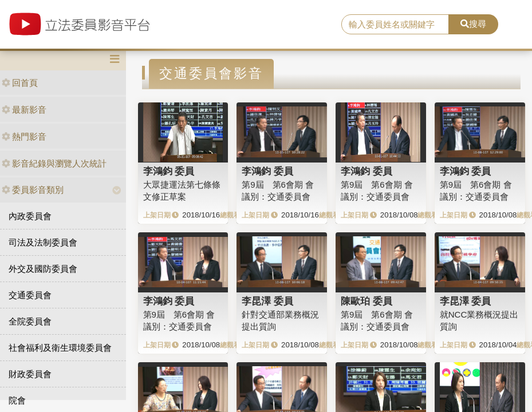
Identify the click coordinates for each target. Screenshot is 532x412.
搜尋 (473, 24)
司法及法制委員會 (43, 242)
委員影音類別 (33, 190)
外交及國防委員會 (43, 269)
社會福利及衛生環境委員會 (60, 348)
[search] (395, 25)
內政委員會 (30, 216)
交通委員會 (30, 295)
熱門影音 (24, 136)
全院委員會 (30, 321)
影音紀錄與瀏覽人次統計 (54, 163)
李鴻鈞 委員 (169, 171)
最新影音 (24, 110)
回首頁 (20, 83)
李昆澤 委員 (267, 301)
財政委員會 (30, 374)
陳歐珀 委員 (367, 301)
